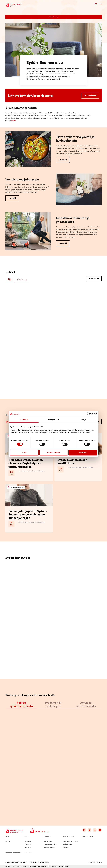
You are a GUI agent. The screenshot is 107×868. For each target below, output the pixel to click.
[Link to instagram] (95, 830)
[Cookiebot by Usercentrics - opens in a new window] (88, 414)
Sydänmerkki (32, 866)
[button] (96, 5)
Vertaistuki (28, 844)
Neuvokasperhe (22, 866)
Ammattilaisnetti (64, 866)
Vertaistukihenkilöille (14, 853)
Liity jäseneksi (90, 95)
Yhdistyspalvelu (52, 866)
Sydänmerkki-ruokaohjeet (54, 704)
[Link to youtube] (100, 830)
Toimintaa (48, 837)
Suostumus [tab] (24, 420)
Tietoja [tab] (83, 420)
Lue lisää (63, 160)
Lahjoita (28, 853)
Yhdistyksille (88, 837)
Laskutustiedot (68, 844)
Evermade (99, 862)
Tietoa (8, 837)
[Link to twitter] (89, 830)
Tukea (27, 837)
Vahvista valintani (53, 452)
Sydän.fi (8, 866)
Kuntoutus (28, 841)
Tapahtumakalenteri (50, 844)
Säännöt (66, 847)
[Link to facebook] (84, 830)
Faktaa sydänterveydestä (21, 704)
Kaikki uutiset (94, 279)
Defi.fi (14, 866)
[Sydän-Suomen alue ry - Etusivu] (15, 830)
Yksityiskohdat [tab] (53, 420)
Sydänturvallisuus (49, 847)
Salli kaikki (83, 452)
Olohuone (28, 847)
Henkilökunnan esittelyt (70, 841)
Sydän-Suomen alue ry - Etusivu (21, 5)
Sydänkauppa (42, 866)
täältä (13, 121)
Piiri (10, 279)
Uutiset (8, 841)
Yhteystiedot (68, 837)
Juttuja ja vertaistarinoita (86, 704)
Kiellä (24, 452)
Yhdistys (22, 279)
